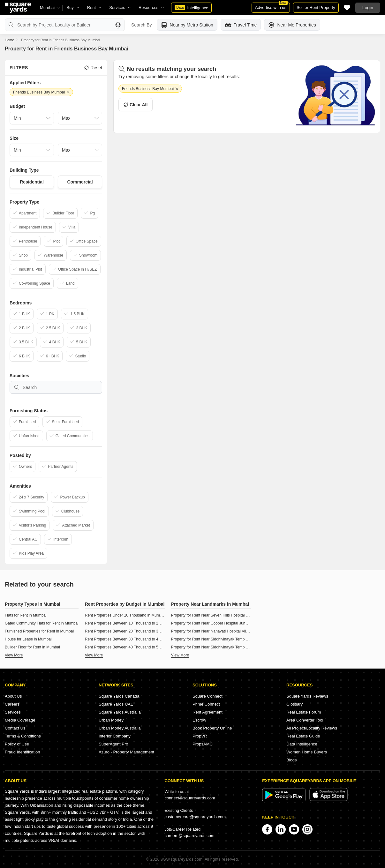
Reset (93, 68)
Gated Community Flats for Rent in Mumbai (42, 623)
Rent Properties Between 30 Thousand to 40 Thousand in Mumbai (141, 639)
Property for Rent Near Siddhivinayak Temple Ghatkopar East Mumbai (231, 639)
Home (9, 40)
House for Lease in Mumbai (28, 639)
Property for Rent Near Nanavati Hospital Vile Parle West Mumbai (227, 631)
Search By (142, 25)
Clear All (136, 105)
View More (14, 655)
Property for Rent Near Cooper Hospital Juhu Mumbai (217, 623)
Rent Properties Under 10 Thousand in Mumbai (125, 615)
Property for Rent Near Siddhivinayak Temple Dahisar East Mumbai (228, 647)
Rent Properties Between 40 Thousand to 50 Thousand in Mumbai (141, 647)
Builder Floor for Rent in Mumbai (32, 647)
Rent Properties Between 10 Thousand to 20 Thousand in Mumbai (141, 623)
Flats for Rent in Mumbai (26, 615)
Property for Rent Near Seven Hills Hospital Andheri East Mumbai (227, 615)
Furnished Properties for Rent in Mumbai (39, 631)
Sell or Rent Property (316, 7)
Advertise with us (271, 6)
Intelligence (191, 8)
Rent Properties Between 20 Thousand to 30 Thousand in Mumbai (141, 631)
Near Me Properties (292, 25)
